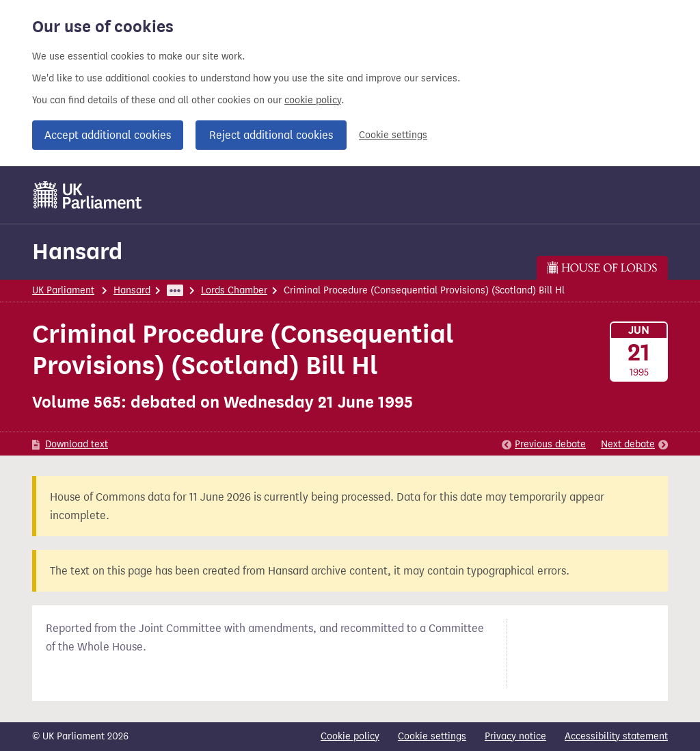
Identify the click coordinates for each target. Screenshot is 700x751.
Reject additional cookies (271, 135)
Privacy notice (515, 736)
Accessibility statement (616, 736)
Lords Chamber (234, 290)
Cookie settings (393, 135)
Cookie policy (350, 736)
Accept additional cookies (108, 135)
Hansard (77, 251)
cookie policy (313, 100)
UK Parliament (63, 290)
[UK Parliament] (88, 195)
